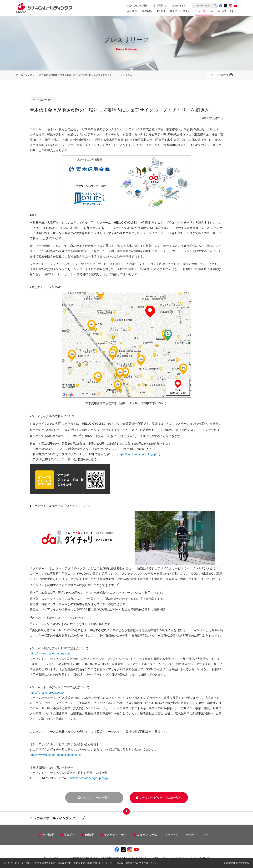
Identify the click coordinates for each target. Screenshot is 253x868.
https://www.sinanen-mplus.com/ (51, 654)
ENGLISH (180, 6)
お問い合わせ (229, 11)
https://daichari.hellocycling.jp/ (137, 454)
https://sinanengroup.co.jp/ (47, 693)
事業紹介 (147, 11)
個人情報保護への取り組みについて (86, 858)
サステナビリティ (180, 11)
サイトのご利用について (55, 858)
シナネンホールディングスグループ (57, 818)
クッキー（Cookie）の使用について (123, 863)
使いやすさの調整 (138, 5)
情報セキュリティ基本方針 (117, 858)
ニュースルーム (204, 11)
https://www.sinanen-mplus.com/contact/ (56, 755)
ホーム (20, 75)
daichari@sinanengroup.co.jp (89, 778)
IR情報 (161, 11)
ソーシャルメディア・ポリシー (147, 858)
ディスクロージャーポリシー (177, 858)
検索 (215, 6)
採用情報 (161, 5)
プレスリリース (33, 75)
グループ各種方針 (201, 858)
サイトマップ (208, 835)
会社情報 (132, 11)
